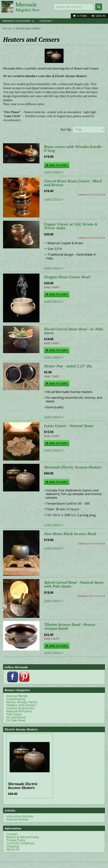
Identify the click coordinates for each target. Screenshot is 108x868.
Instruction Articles (20, 816)
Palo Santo (14, 714)
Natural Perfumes (19, 711)
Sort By (66, 130)
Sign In (100, 16)
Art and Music (16, 717)
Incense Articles (17, 819)
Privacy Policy (16, 840)
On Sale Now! (16, 720)
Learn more (52, 172)
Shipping (13, 846)
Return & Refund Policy (23, 837)
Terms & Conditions (20, 843)
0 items (82, 16)
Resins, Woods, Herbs (22, 702)
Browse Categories (17, 21)
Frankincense (16, 699)
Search (99, 7)
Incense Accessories (20, 708)
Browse (7, 29)
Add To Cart (59, 165)
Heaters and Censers (28, 29)
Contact (46, 21)
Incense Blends (17, 696)
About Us (13, 849)
